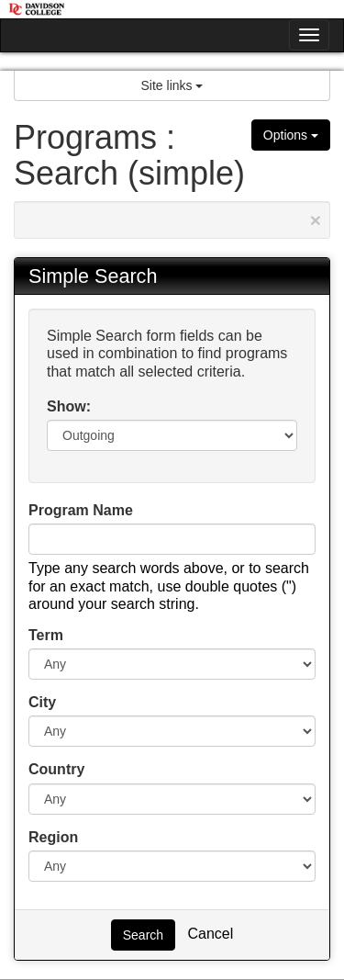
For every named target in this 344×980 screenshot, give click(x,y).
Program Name (81, 510)
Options (291, 135)
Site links (172, 85)
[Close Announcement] (316, 220)
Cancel (210, 934)
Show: (69, 406)
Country (56, 769)
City (42, 702)
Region (53, 837)
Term (46, 635)
